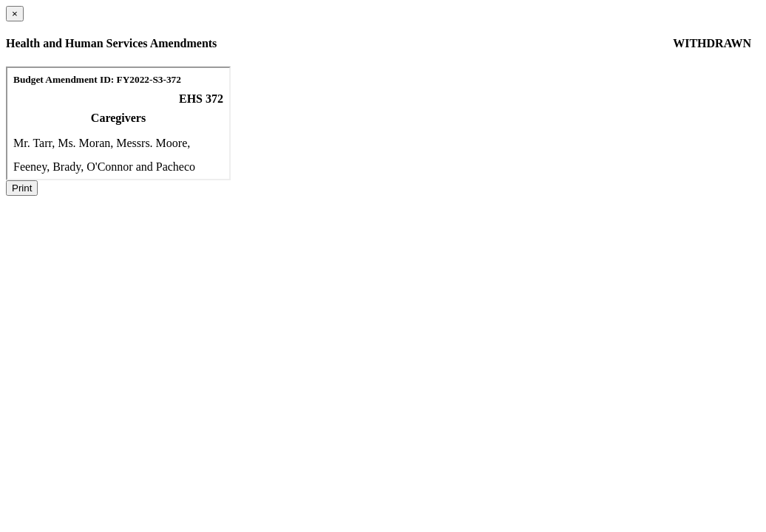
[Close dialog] (15, 14)
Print (22, 188)
